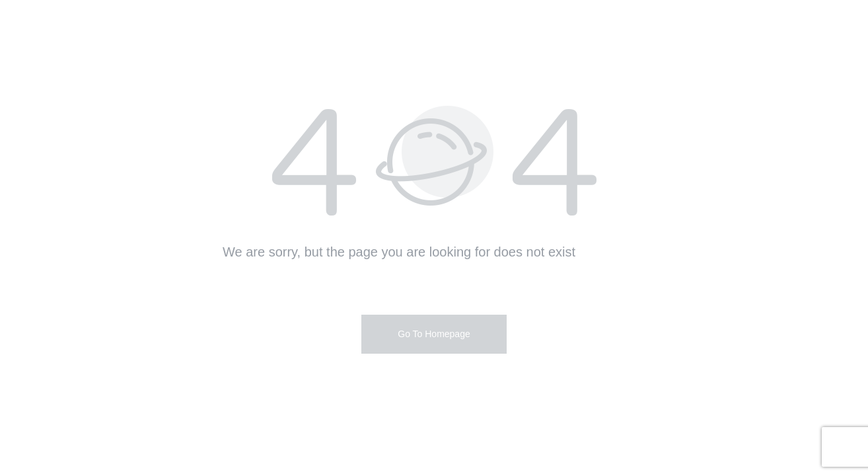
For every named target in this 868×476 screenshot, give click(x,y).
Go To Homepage (434, 334)
